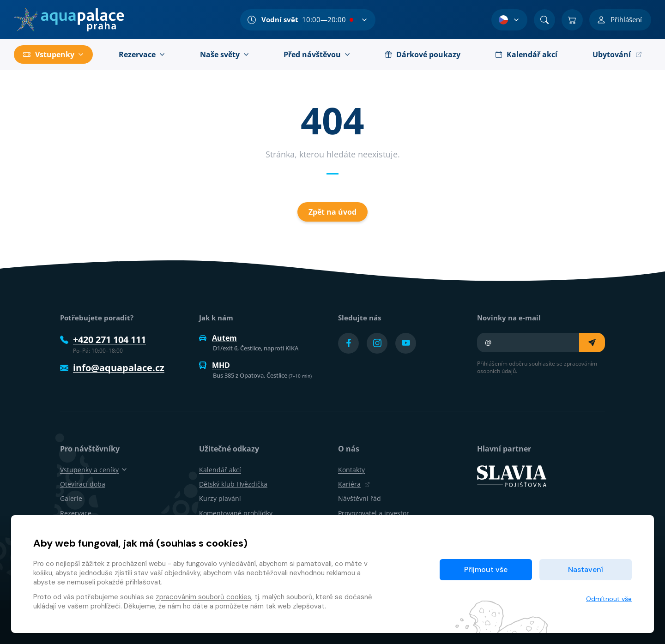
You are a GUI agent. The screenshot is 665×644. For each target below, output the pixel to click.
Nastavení (586, 569)
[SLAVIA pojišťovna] (512, 475)
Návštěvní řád (360, 498)
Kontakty (351, 470)
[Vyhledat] (544, 20)
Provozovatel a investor (374, 513)
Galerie (71, 498)
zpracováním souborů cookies (203, 597)
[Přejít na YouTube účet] (406, 343)
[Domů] (69, 20)
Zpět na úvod (332, 212)
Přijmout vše (486, 569)
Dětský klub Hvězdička (233, 484)
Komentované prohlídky (236, 513)
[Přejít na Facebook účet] (348, 343)
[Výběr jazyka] (509, 20)
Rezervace (76, 513)
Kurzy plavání (220, 498)
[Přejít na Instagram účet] (377, 343)
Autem (218, 338)
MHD (215, 365)
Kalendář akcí (220, 470)
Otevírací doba (83, 484)
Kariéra (354, 484)
